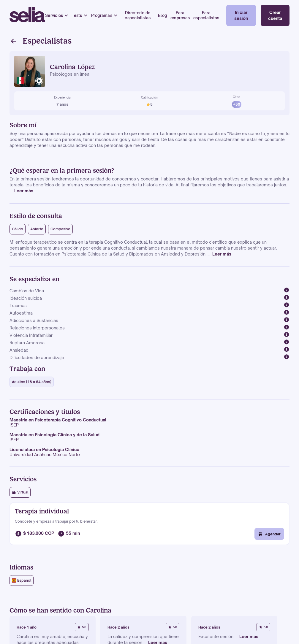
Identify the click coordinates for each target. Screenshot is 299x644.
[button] (57, 16)
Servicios (54, 15)
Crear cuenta (275, 15)
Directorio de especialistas (138, 15)
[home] (27, 15)
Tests (77, 15)
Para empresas (180, 15)
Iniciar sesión (241, 15)
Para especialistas (206, 15)
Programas (102, 15)
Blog (162, 15)
